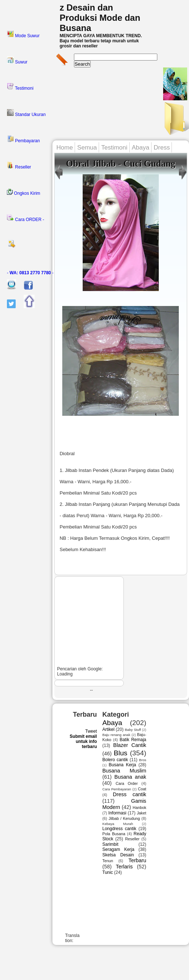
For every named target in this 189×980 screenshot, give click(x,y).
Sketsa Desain (118, 855)
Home (65, 148)
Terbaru (137, 860)
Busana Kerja (123, 765)
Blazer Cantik (130, 745)
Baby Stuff (133, 730)
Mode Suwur (23, 34)
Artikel (108, 729)
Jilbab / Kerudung (124, 818)
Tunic (108, 872)
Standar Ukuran (26, 113)
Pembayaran (23, 139)
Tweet (91, 731)
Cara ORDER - (25, 218)
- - (30, 273)
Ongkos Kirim (23, 192)
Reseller (19, 166)
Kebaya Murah (118, 824)
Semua (87, 148)
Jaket (142, 813)
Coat (142, 789)
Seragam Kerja (118, 849)
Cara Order (127, 783)
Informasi (117, 813)
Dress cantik (130, 794)
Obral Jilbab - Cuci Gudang (121, 164)
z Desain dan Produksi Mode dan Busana (100, 18)
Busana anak (130, 777)
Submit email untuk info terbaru (83, 741)
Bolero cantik (115, 760)
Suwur (17, 61)
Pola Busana (114, 834)
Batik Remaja (133, 740)
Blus (120, 753)
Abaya (141, 148)
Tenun (108, 861)
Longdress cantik (119, 829)
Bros (143, 760)
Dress (162, 148)
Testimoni (20, 87)
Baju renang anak (116, 735)
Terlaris (124, 867)
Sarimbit (110, 844)
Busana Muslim (124, 771)
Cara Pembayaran (117, 789)
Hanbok (139, 807)
